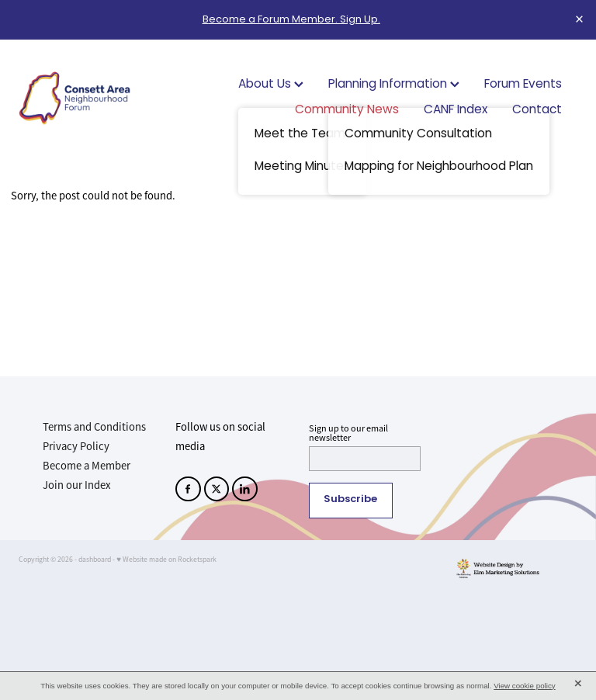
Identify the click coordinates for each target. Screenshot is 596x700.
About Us (271, 85)
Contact (537, 111)
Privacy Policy (76, 446)
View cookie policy (525, 686)
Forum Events (523, 85)
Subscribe (350, 500)
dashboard (95, 560)
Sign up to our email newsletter (348, 433)
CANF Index (456, 111)
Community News (347, 111)
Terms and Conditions (94, 427)
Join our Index (77, 485)
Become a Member (87, 466)
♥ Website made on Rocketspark (166, 560)
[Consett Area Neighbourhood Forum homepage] (74, 98)
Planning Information (394, 85)
